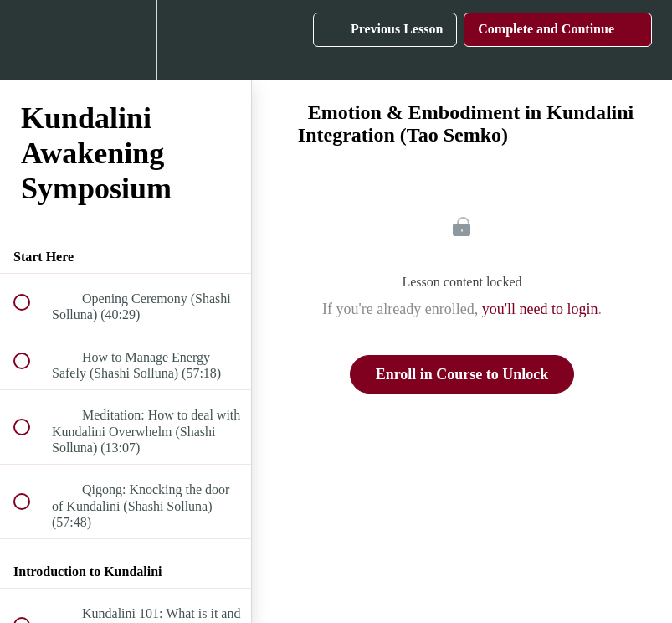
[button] (31, 40)
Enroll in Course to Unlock (462, 374)
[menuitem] (126, 40)
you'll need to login (540, 309)
